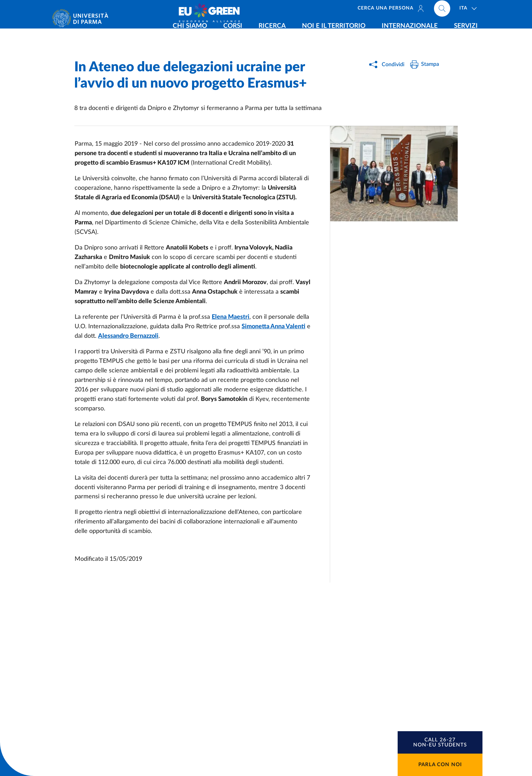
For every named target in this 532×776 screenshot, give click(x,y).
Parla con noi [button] (440, 765)
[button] (440, 742)
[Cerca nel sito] (442, 10)
